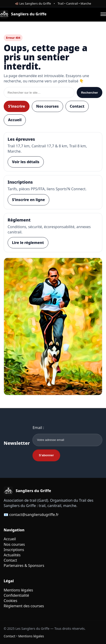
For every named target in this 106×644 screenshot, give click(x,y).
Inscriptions (14, 550)
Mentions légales (18, 590)
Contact (77, 106)
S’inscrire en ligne (28, 200)
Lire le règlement (28, 243)
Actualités (12, 555)
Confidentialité (16, 595)
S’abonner (46, 455)
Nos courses (47, 106)
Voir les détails (26, 162)
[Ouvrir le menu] (103, 14)
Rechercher (90, 93)
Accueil (15, 120)
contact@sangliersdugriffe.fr (34, 515)
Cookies (10, 601)
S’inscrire (17, 106)
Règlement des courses (24, 606)
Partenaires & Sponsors (24, 566)
